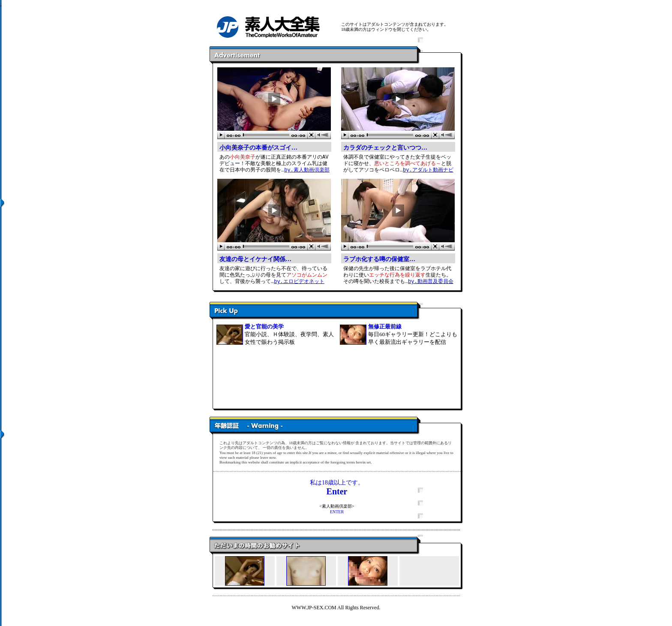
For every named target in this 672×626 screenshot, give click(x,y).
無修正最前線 (385, 327)
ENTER (337, 512)
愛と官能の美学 (264, 327)
